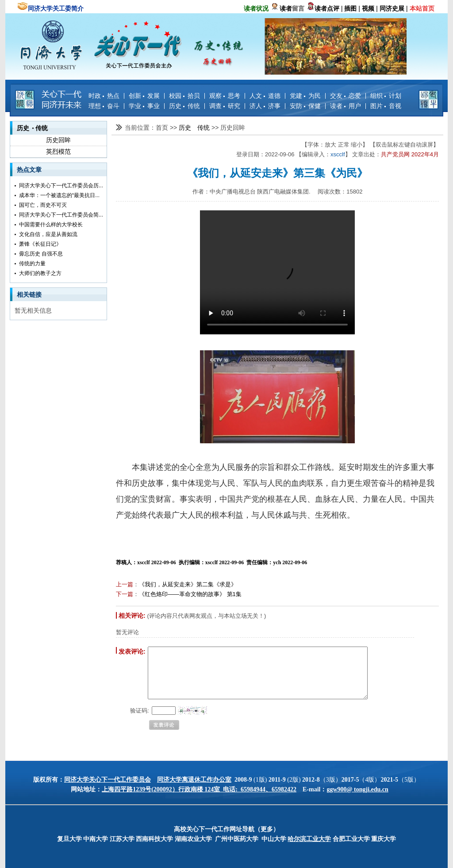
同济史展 (392, 8)
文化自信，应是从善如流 (48, 234)
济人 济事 (265, 106)
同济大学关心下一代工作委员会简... (61, 215)
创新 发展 (144, 96)
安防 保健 (305, 106)
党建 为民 (305, 96)
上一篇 (125, 584)
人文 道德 (265, 96)
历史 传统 (184, 106)
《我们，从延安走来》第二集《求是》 (188, 584)
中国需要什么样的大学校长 (51, 225)
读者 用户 (346, 106)
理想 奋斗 (104, 106)
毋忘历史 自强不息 (41, 254)
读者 (286, 8)
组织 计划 (386, 96)
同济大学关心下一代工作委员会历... (61, 186)
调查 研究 (225, 106)
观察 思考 (225, 96)
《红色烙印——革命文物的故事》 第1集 (190, 594)
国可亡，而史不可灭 (43, 205)
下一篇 (125, 594)
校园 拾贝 (184, 96)
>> (174, 128)
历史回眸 (58, 140)
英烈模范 (58, 151)
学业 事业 (144, 106)
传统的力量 (32, 263)
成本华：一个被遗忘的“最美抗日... (59, 195)
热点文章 (29, 170)
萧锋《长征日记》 (40, 244)
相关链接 (29, 294)
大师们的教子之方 (40, 273)
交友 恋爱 (346, 96)
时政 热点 (104, 96)
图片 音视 (386, 106)
